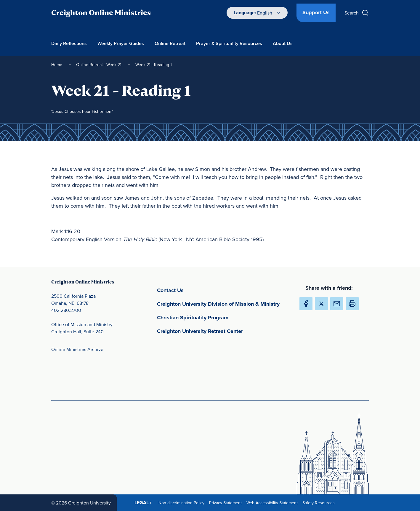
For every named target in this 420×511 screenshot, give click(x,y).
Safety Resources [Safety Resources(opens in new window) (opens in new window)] (320, 503)
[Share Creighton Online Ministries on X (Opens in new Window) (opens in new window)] (321, 304)
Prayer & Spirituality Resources (229, 43)
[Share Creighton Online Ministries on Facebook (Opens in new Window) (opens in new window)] (306, 304)
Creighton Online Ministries (101, 13)
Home (57, 65)
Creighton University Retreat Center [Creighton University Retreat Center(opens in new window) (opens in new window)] (223, 331)
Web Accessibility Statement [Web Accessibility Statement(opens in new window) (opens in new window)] (273, 503)
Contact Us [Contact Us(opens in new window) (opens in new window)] (198, 290)
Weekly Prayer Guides (121, 43)
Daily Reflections (69, 43)
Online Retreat (170, 43)
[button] (352, 304)
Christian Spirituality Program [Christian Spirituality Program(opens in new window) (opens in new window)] (220, 317)
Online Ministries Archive (77, 349)
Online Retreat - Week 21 (99, 65)
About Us (283, 43)
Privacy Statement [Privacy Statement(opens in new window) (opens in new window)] (227, 503)
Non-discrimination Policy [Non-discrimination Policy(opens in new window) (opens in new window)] (183, 503)
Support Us (316, 12)
